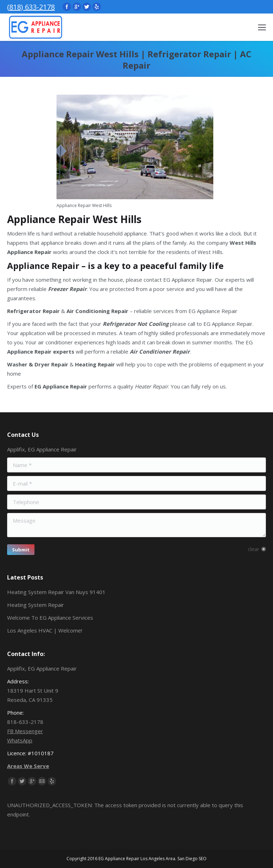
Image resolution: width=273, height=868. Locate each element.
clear (254, 549)
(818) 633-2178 (31, 7)
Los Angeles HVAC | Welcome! (45, 630)
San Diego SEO (192, 859)
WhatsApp (20, 740)
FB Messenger (25, 731)
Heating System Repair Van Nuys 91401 (56, 592)
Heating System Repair (36, 605)
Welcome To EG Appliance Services (50, 618)
